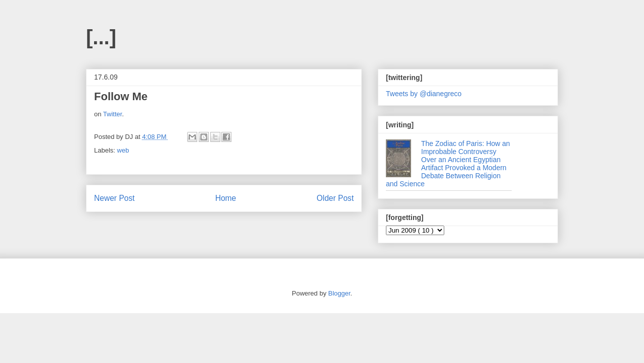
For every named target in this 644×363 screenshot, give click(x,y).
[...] (101, 37)
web (123, 150)
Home (226, 198)
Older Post (335, 198)
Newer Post (114, 198)
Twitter (113, 114)
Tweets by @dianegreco (424, 94)
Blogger (339, 293)
